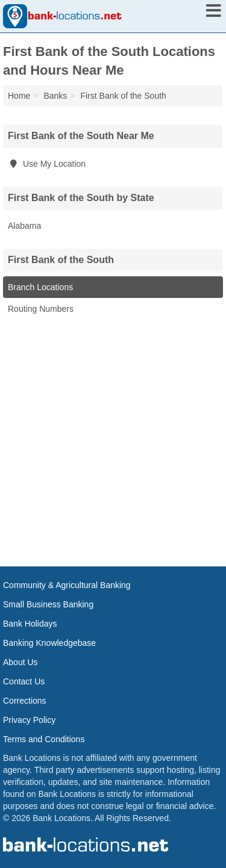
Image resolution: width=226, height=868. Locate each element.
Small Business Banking (48, 604)
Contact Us (24, 681)
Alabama (24, 226)
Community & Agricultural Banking (67, 585)
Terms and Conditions (44, 739)
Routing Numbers (41, 309)
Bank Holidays (30, 624)
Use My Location (47, 164)
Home (19, 96)
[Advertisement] (113, 439)
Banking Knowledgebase (49, 643)
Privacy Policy (29, 720)
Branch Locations (40, 287)
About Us (20, 662)
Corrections (25, 701)
